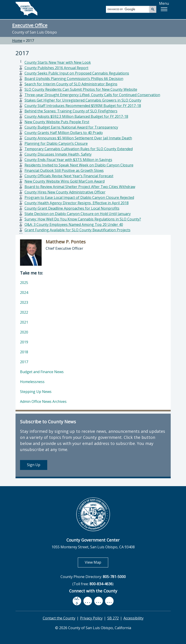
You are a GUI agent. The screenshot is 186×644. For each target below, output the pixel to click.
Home (17, 41)
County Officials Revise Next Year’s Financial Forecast (69, 176)
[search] (128, 9)
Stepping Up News (36, 392)
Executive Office (30, 25)
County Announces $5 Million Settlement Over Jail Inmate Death (78, 138)
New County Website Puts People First (57, 122)
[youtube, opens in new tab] (88, 601)
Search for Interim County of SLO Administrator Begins (71, 84)
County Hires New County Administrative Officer (65, 192)
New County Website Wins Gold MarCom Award (65, 181)
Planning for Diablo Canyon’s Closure (56, 143)
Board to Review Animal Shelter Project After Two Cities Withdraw (80, 187)
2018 (24, 352)
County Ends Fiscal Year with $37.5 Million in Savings (68, 160)
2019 (24, 342)
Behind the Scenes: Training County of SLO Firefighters (71, 111)
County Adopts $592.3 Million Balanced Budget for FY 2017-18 (76, 116)
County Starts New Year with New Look (58, 62)
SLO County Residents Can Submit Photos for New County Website (81, 89)
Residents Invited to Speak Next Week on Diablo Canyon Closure (79, 165)
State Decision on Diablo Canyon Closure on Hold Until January (78, 214)
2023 (24, 302)
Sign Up (34, 465)
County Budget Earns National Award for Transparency (71, 127)
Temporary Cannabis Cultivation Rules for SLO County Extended (79, 149)
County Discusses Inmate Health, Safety (58, 154)
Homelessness (32, 382)
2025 (24, 283)
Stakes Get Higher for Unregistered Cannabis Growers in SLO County (83, 100)
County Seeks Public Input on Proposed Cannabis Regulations (77, 73)
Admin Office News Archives (43, 401)
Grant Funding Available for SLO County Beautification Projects (77, 230)
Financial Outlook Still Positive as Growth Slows (64, 170)
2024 (24, 293)
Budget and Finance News (42, 372)
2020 (24, 332)
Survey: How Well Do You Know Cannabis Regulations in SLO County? (83, 219)
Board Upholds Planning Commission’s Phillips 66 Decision (74, 79)
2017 (30, 41)
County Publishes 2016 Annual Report (56, 68)
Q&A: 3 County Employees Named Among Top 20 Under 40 (74, 224)
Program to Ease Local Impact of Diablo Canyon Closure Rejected (79, 197)
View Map (96, 562)
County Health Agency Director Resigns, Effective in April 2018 (77, 203)
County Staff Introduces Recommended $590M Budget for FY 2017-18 (83, 106)
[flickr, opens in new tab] (99, 601)
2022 (24, 312)
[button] (164, 9)
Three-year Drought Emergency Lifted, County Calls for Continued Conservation (92, 95)
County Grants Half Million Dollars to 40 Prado (64, 133)
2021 (24, 322)
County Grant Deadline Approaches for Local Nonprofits (72, 208)
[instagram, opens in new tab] (109, 601)
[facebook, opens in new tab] (77, 601)
